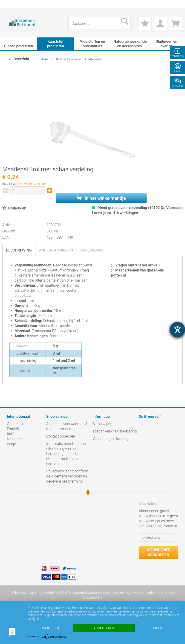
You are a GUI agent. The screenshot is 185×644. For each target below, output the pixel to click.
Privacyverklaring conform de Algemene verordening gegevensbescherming (67, 476)
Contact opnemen (61, 436)
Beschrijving (19, 250)
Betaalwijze (102, 424)
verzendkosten (85, 592)
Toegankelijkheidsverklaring (114, 431)
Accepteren (104, 628)
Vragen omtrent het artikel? (136, 265)
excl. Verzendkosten (31, 184)
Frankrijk (14, 429)
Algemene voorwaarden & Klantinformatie (67, 426)
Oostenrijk (15, 424)
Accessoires (92, 250)
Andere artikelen (56, 250)
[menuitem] (9, 4)
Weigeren (51, 628)
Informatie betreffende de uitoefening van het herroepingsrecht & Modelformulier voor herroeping (67, 454)
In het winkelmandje (101, 198)
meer (158, 628)
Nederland (15, 439)
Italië (11, 434)
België (12, 444)
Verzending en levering (111, 439)
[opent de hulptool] (177, 330)
